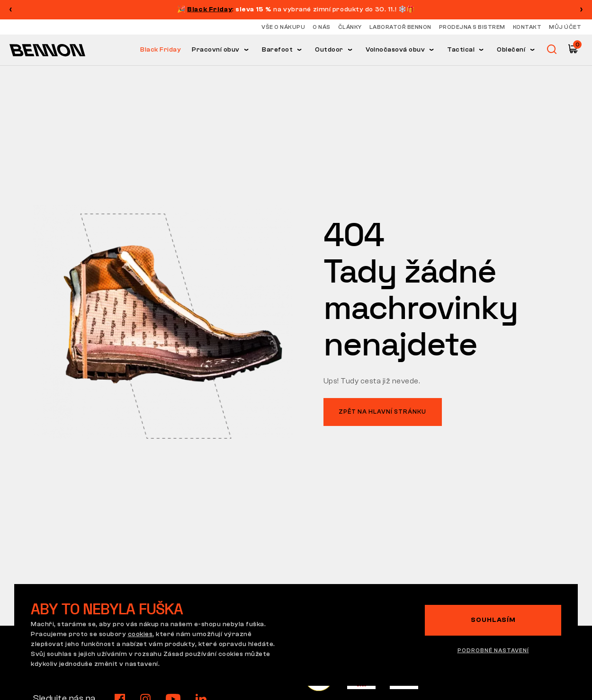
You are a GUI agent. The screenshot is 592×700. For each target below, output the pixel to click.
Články (350, 27)
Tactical (461, 50)
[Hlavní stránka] (47, 50)
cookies (140, 634)
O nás (322, 27)
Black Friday (161, 50)
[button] (581, 9)
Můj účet (565, 27)
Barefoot (277, 50)
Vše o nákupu (283, 27)
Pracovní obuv (216, 50)
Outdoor (329, 50)
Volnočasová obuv (395, 50)
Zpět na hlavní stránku (382, 412)
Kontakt (527, 27)
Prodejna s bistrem (472, 27)
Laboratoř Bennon (400, 27)
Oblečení (511, 50)
